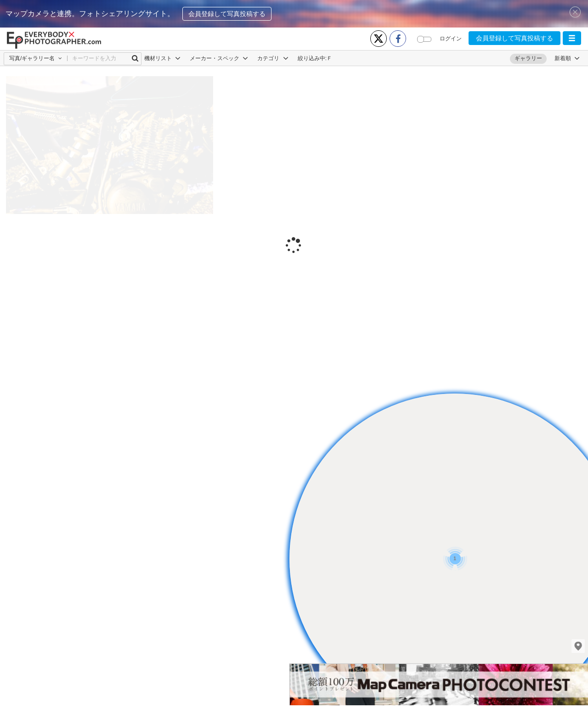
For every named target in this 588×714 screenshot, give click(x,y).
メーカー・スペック (219, 58)
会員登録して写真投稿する (227, 14)
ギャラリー (528, 58)
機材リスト (162, 58)
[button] (572, 38)
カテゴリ (273, 58)
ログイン (451, 39)
